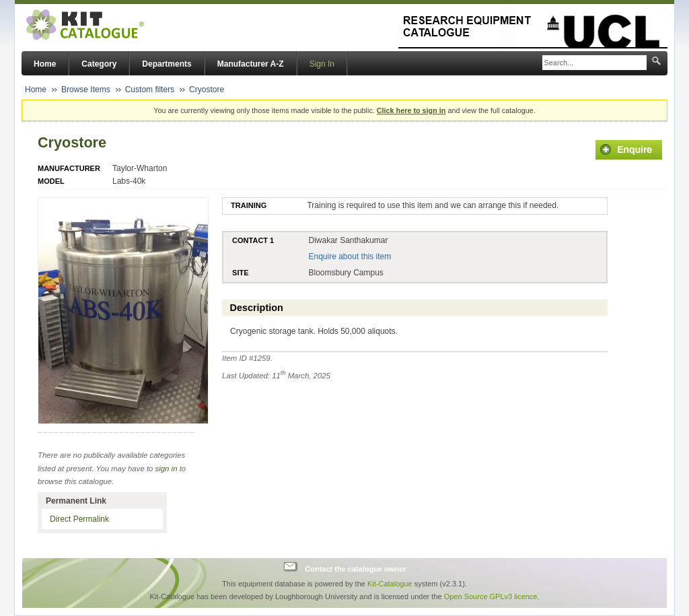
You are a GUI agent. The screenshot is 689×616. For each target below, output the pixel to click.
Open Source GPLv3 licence (491, 596)
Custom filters (150, 90)
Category (99, 64)
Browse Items (86, 90)
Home (45, 64)
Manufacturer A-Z (251, 64)
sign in (167, 469)
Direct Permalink (79, 519)
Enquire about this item (350, 256)
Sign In (322, 64)
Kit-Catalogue (390, 584)
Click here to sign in (411, 110)
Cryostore (207, 90)
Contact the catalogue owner (355, 568)
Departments (167, 64)
